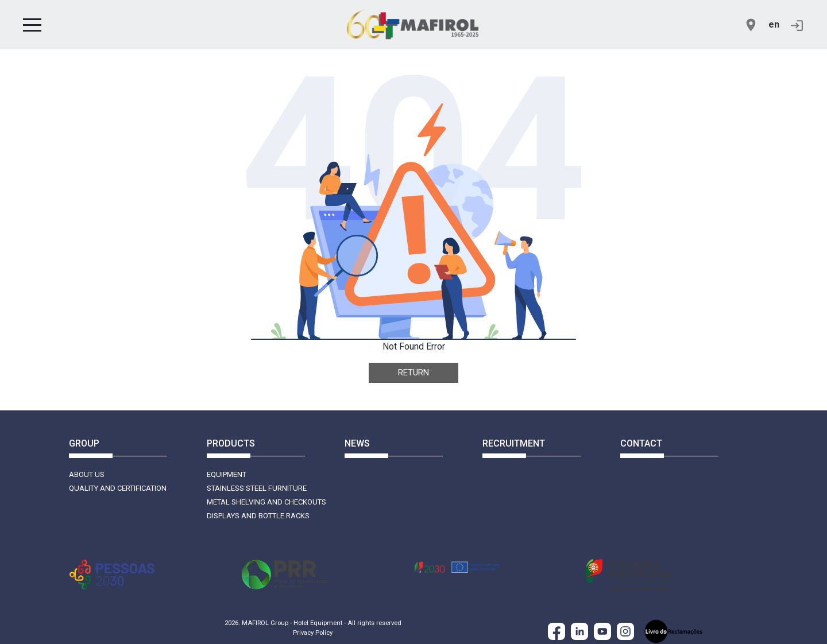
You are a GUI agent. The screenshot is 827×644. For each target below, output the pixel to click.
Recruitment (514, 443)
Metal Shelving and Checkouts (266, 502)
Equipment (227, 474)
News (357, 443)
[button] (32, 25)
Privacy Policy (313, 633)
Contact (641, 443)
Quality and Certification (118, 488)
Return (413, 373)
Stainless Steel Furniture (257, 488)
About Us (87, 474)
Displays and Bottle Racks (258, 516)
